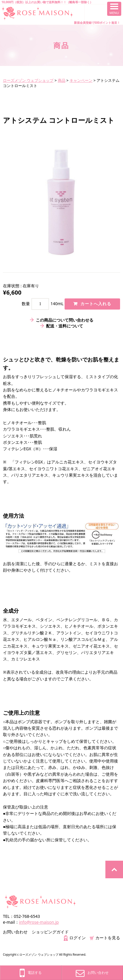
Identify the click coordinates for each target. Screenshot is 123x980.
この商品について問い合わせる (65, 320)
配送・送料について (65, 326)
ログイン (75, 938)
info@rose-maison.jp (39, 922)
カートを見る (105, 938)
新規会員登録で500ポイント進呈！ (97, 23)
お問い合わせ (15, 932)
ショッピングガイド (50, 932)
